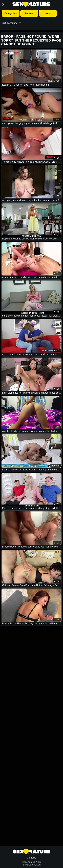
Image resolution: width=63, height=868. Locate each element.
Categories (11, 13)
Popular (29, 13)
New (48, 13)
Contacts (32, 858)
